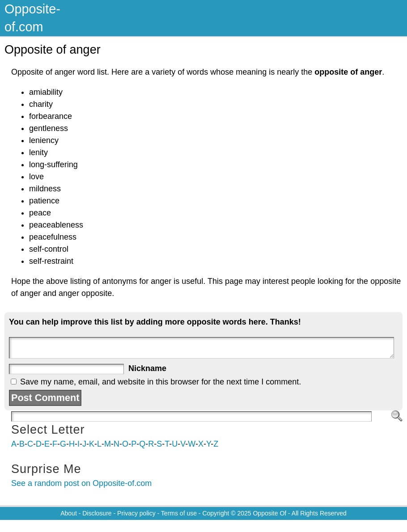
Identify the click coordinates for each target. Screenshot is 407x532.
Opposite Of (269, 513)
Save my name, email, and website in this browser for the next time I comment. (161, 382)
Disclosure (97, 513)
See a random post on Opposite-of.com (81, 483)
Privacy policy (136, 513)
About (69, 513)
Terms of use (179, 513)
